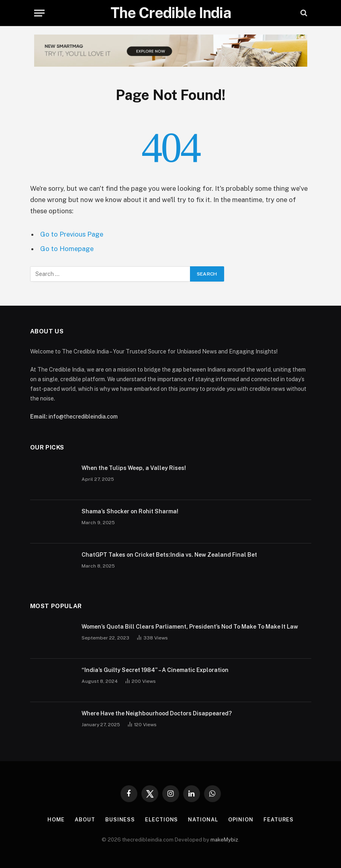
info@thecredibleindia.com (83, 417)
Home (56, 820)
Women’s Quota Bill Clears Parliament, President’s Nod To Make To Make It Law (190, 627)
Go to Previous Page (72, 234)
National (203, 820)
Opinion (241, 820)
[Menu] (39, 13)
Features (279, 820)
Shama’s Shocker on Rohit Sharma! (130, 511)
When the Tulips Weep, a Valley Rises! (134, 468)
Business (120, 820)
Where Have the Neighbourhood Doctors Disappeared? (157, 713)
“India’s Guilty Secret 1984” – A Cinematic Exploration (155, 670)
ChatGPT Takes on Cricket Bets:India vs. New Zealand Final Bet (169, 555)
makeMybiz (224, 840)
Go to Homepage (67, 249)
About (85, 820)
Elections (161, 820)
